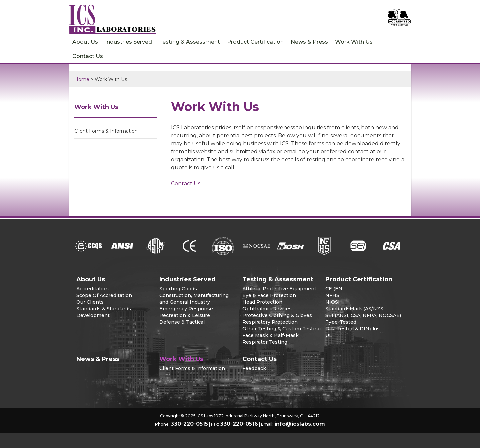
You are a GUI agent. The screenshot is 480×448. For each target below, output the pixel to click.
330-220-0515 (189, 424)
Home (82, 79)
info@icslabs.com (300, 424)
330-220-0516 (239, 424)
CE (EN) (334, 289)
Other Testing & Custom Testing (281, 329)
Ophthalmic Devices (267, 309)
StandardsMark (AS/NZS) (355, 309)
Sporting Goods (178, 289)
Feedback (254, 368)
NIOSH (334, 302)
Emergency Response (186, 309)
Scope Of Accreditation (104, 295)
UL (329, 335)
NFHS (332, 295)
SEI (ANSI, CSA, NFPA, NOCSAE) (363, 315)
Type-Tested (341, 322)
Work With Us (354, 42)
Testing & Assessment (189, 42)
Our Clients (90, 302)
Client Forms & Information (106, 131)
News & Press (309, 42)
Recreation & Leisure (185, 315)
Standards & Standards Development (104, 312)
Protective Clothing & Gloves (277, 315)
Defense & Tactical (182, 322)
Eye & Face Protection (269, 295)
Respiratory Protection (270, 322)
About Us (85, 42)
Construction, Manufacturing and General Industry (194, 299)
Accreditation (92, 289)
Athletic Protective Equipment (279, 289)
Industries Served (128, 42)
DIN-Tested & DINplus (352, 329)
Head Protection (262, 302)
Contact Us (88, 56)
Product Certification (255, 42)
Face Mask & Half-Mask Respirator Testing (270, 339)
